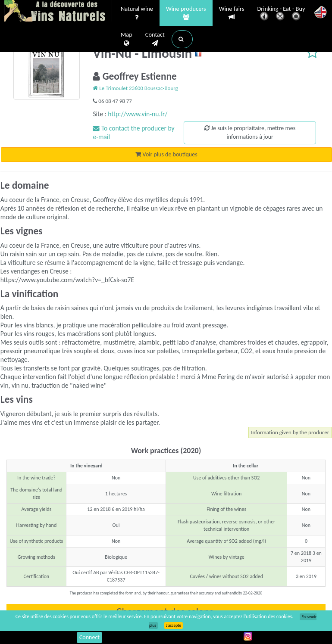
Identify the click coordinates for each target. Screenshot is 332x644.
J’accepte (174, 625)
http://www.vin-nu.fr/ (138, 114)
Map (127, 39)
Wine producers (186, 13)
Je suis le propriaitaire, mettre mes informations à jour (250, 132)
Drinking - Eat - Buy (281, 14)
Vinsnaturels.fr (58, 12)
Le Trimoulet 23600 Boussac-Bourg (135, 88)
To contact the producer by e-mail (133, 132)
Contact (155, 39)
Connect (89, 637)
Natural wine (137, 13)
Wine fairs (232, 13)
